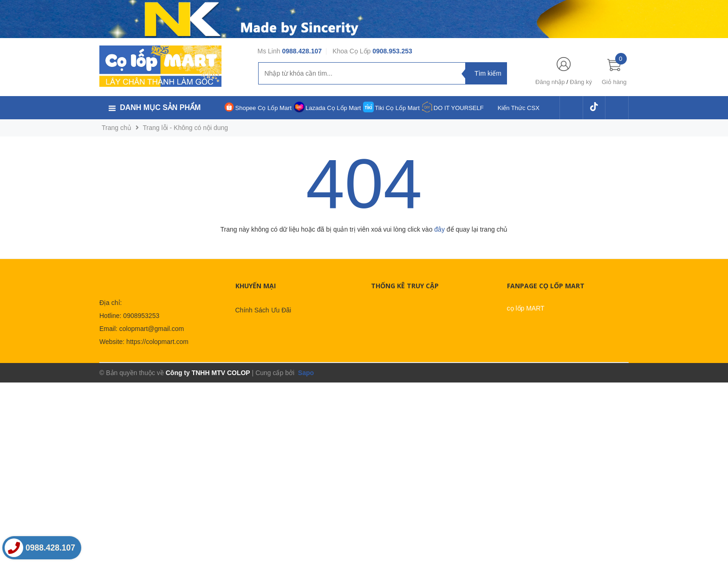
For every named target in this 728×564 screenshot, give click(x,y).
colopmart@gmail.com (152, 329)
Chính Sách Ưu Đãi (263, 310)
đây (439, 229)
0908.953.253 (392, 51)
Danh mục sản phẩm (160, 107)
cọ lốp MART (526, 308)
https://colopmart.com (157, 342)
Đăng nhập (550, 82)
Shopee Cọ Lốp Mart (264, 108)
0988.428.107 (302, 51)
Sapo (305, 373)
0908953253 (141, 316)
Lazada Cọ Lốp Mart (333, 108)
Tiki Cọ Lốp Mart (397, 108)
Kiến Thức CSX (519, 108)
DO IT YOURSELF (459, 108)
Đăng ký (581, 82)
